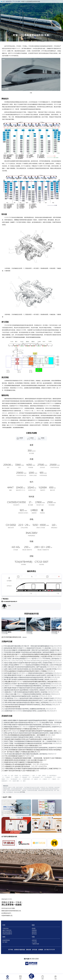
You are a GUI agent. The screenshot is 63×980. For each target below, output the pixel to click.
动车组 (7, 977)
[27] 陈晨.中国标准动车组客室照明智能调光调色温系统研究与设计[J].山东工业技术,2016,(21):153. (32, 714)
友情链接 (41, 958)
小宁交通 (34, 950)
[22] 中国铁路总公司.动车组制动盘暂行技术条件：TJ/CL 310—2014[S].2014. (25, 778)
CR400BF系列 (17, 2)
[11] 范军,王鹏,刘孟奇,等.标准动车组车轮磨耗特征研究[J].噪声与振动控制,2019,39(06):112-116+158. (32, 680)
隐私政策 (29, 958)
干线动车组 (11, 937)
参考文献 (35, 958)
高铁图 (34, 937)
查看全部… (25, 650)
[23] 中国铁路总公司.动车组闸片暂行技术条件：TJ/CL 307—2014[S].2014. (24, 780)
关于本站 (11, 958)
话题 (55, 977)
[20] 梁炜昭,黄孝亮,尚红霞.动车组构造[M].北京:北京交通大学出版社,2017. (24, 773)
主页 (3, 2)
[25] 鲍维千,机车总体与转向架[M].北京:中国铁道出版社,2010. (20, 784)
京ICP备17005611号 (50, 958)
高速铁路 (34, 939)
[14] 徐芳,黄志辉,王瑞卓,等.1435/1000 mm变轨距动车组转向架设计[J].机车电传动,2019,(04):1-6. (32, 686)
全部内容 (34, 949)
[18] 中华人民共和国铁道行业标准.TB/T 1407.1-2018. (18, 769)
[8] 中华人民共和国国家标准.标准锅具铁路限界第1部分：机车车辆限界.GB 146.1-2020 (28, 748)
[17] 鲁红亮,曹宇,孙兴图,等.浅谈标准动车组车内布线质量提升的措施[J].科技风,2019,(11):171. (30, 693)
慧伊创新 (27, 965)
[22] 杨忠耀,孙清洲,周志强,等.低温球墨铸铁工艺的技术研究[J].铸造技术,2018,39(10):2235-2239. (31, 703)
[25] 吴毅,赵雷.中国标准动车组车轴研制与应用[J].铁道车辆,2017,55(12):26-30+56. (27, 709)
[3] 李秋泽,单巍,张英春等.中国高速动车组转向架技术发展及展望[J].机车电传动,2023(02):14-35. (31, 738)
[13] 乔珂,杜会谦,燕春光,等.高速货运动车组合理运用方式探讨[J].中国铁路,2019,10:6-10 (28, 684)
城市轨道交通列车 (12, 940)
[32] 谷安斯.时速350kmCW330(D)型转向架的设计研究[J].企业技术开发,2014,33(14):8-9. (29, 724)
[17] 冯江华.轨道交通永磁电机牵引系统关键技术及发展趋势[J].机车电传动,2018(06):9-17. (29, 767)
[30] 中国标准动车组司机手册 (11, 720)
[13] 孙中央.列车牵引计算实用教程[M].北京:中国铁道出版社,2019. (22, 759)
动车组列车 (9, 2)
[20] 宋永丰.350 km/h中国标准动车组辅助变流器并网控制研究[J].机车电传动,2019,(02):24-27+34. (32, 699)
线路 (20, 977)
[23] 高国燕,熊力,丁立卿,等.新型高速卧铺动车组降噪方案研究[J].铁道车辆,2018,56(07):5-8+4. (30, 705)
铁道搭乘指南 (11, 949)
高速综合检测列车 (12, 942)
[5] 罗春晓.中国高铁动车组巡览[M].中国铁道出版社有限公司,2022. (22, 742)
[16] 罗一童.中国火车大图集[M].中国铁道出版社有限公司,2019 (21, 765)
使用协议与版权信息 (20, 958)
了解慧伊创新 (36, 952)
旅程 (43, 977)
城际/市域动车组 (12, 939)
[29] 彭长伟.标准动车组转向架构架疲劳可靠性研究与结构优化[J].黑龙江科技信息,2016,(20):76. (31, 718)
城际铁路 (34, 940)
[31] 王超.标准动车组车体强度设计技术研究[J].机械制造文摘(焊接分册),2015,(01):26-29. (29, 722)
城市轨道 (34, 942)
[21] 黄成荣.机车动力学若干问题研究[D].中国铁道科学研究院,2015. (22, 776)
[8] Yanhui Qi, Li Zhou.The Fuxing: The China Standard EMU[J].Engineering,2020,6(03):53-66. (31, 674)
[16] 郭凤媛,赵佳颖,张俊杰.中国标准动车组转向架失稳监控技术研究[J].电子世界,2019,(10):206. (31, 691)
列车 (9, 933)
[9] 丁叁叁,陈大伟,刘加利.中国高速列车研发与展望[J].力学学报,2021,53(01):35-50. (27, 750)
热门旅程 (10, 950)
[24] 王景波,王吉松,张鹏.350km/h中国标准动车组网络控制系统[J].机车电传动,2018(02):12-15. (31, 707)
